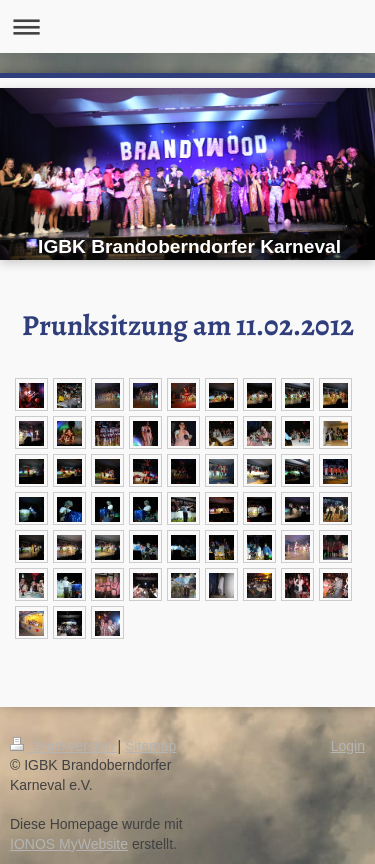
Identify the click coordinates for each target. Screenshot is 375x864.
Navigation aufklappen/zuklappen (187, 26)
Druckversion (63, 746)
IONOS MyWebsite (69, 844)
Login (348, 746)
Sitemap (150, 746)
